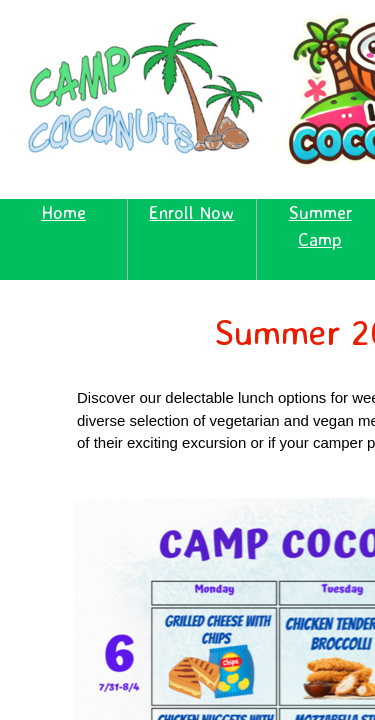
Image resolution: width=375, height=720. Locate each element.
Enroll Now (191, 212)
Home (63, 212)
